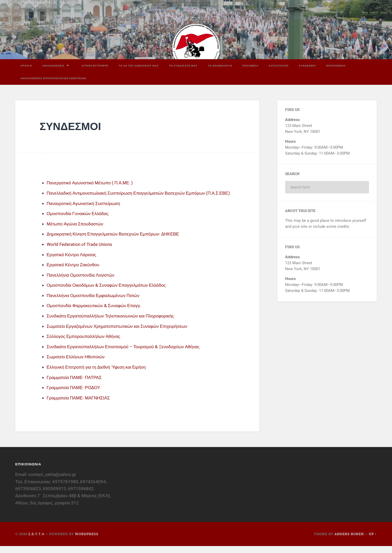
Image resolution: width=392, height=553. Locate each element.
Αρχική (26, 65)
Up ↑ (373, 541)
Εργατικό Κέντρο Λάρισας (73, 261)
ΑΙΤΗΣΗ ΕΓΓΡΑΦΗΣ (95, 65)
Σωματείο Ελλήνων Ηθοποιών (77, 364)
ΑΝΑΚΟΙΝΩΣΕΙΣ (53, 65)
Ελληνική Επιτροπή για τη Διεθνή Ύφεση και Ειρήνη (99, 374)
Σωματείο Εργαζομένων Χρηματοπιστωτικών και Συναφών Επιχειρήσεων (121, 333)
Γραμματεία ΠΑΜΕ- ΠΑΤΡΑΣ (76, 384)
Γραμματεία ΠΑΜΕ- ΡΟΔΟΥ (75, 394)
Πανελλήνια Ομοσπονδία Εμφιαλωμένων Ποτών (96, 302)
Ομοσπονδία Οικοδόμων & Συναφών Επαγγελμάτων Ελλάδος (110, 292)
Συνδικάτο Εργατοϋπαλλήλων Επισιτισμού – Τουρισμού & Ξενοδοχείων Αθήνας (127, 354)
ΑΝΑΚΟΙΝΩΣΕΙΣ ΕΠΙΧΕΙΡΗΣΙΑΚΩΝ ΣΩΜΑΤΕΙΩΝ (53, 77)
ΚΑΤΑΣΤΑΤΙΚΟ (279, 65)
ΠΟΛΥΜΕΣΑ (250, 65)
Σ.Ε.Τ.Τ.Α (36, 541)
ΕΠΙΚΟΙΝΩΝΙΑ (336, 65)
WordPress (87, 541)
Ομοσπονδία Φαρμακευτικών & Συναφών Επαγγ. (97, 312)
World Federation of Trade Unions (81, 251)
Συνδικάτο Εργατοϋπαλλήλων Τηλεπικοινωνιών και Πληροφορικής (114, 323)
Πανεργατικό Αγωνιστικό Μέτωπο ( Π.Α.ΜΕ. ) (92, 182)
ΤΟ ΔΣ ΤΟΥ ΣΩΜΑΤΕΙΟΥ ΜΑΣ (139, 65)
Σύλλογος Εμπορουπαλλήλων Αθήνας (86, 343)
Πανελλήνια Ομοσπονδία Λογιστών (83, 282)
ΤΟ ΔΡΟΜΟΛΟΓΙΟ (220, 65)
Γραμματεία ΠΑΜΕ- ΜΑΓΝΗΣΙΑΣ (80, 405)
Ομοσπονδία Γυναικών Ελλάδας (79, 220)
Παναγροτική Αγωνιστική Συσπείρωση (86, 210)
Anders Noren (349, 541)
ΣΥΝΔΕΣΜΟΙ (307, 65)
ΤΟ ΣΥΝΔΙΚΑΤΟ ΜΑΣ (183, 65)
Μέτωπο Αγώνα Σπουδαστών (77, 231)
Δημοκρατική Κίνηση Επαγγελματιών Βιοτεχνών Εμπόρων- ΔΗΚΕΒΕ (117, 241)
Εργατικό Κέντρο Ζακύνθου (75, 272)
